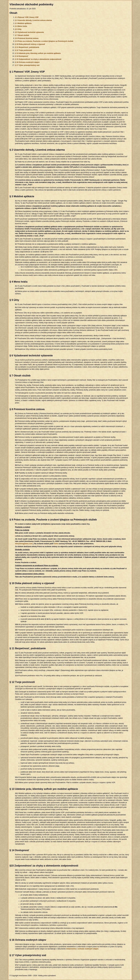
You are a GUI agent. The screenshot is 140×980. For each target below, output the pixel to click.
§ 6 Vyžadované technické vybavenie (30, 32)
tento (56, 544)
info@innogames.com (24, 544)
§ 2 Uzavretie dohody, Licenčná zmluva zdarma (34, 20)
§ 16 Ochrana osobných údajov (27, 62)
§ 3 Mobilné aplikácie (23, 23)
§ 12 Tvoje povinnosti (24, 50)
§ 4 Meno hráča (21, 26)
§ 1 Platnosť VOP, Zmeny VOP (27, 17)
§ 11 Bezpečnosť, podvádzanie (27, 47)
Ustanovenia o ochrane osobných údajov (82, 949)
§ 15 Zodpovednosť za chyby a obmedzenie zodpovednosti (38, 59)
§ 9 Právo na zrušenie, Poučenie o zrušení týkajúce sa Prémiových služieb (44, 41)
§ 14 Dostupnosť (22, 56)
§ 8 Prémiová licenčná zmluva (27, 38)
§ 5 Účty (18, 29)
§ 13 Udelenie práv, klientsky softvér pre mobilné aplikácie (38, 53)
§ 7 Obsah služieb (22, 35)
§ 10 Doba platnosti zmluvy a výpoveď (30, 44)
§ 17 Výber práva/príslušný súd (27, 65)
